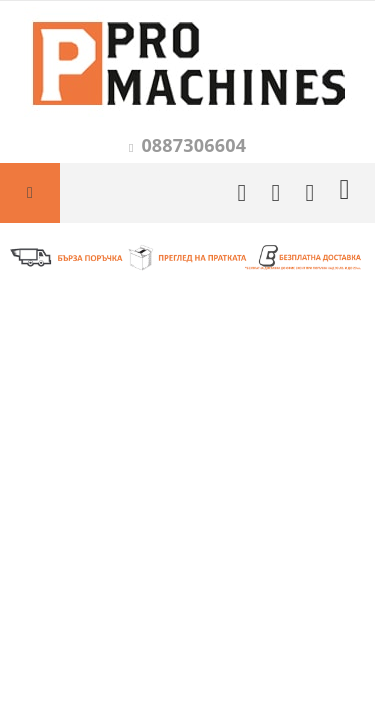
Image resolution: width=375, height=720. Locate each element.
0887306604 (193, 145)
